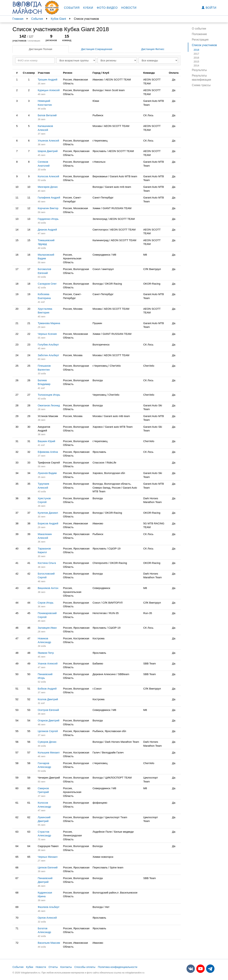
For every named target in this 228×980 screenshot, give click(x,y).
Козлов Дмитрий (48, 699)
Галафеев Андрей (49, 197)
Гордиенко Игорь (48, 219)
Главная (18, 19)
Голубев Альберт (48, 344)
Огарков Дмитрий (49, 720)
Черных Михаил (48, 857)
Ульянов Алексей (48, 141)
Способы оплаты (85, 967)
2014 (196, 65)
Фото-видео (107, 8)
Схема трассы (201, 85)
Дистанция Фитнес (153, 49)
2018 (196, 50)
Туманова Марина (49, 323)
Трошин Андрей (48, 79)
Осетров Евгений (48, 710)
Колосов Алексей (48, 176)
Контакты (66, 967)
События (72, 8)
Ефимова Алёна (48, 452)
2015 (196, 62)
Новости (129, 8)
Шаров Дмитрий (48, 151)
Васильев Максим (49, 943)
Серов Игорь (46, 603)
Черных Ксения (47, 334)
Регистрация (200, 40)
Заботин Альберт (48, 355)
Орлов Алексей (47, 918)
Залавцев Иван (47, 628)
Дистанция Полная (41, 49)
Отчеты (53, 967)
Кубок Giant (58, 19)
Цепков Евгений (48, 867)
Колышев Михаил (49, 752)
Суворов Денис (47, 742)
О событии (199, 29)
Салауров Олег (47, 284)
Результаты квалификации (201, 78)
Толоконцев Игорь (49, 395)
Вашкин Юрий (46, 441)
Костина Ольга (47, 563)
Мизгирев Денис (48, 187)
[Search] (35, 60)
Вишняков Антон (48, 588)
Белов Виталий (47, 115)
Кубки (88, 8)
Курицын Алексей (49, 90)
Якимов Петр (46, 653)
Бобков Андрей (47, 689)
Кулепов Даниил (48, 513)
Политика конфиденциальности (117, 967)
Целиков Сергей (48, 731)
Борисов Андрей (48, 523)
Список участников (204, 45)
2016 (196, 58)
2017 (196, 54)
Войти (209, 8)
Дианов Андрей (47, 230)
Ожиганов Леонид (49, 405)
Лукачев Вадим (47, 473)
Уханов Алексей (48, 663)
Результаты (199, 70)
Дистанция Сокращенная (97, 49)
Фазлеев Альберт (49, 907)
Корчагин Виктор (48, 208)
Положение (199, 34)
